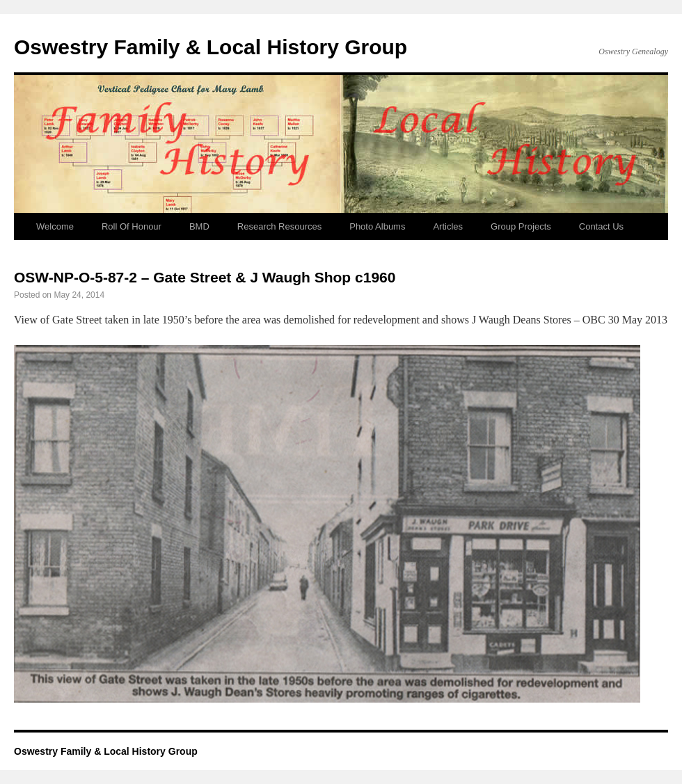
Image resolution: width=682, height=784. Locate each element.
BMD (199, 226)
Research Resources (279, 226)
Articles (448, 226)
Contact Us (601, 226)
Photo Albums (377, 226)
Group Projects (521, 226)
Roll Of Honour (132, 226)
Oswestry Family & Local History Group (211, 47)
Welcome (55, 226)
